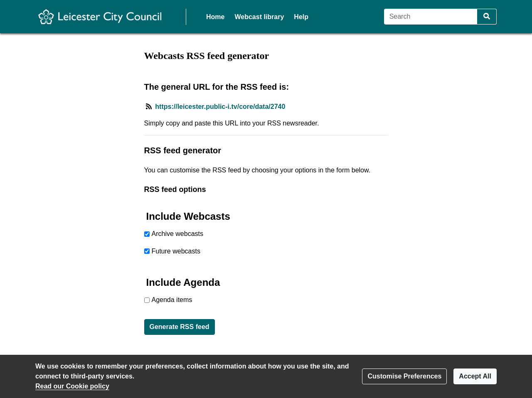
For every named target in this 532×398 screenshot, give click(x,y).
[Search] (431, 17)
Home (215, 17)
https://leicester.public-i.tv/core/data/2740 (220, 107)
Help (301, 17)
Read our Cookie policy (72, 386)
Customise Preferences (404, 376)
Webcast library (259, 17)
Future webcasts (176, 251)
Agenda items (172, 300)
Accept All (475, 376)
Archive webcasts (178, 234)
